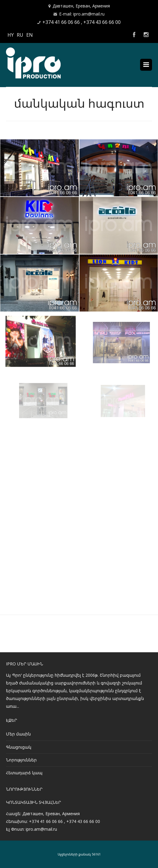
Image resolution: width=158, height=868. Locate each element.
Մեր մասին (18, 734)
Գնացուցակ (19, 747)
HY (11, 35)
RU (20, 35)
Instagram (146, 35)
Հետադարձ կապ (24, 773)
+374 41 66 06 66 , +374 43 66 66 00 (82, 22)
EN (30, 35)
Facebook (134, 35)
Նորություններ (21, 760)
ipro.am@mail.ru (41, 829)
